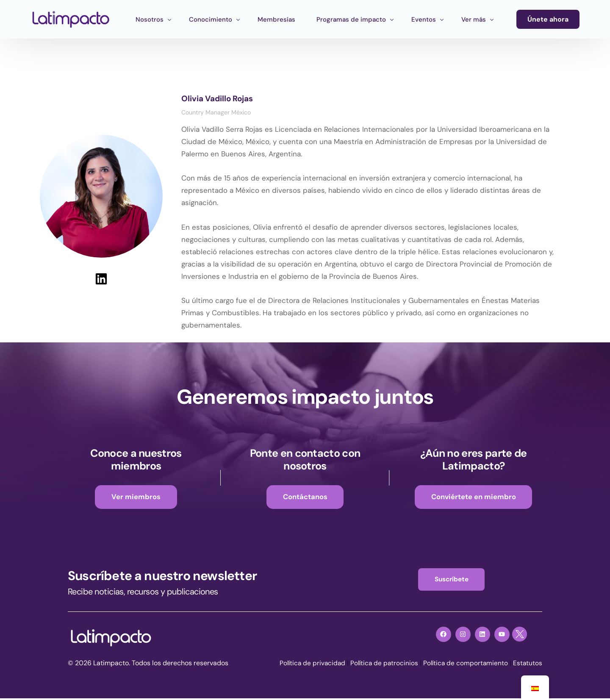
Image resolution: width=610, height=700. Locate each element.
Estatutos (527, 665)
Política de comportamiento (464, 665)
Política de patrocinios (381, 665)
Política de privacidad (308, 665)
